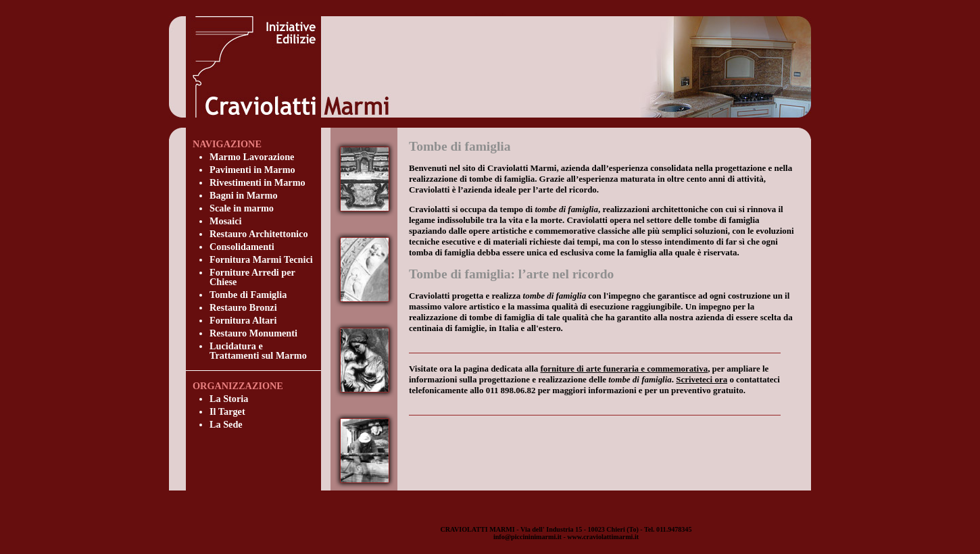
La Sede (226, 424)
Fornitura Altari (243, 320)
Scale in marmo (242, 208)
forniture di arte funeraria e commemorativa (624, 369)
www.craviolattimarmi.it (603, 537)
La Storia (229, 399)
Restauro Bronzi (243, 307)
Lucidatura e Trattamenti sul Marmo (258, 351)
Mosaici (226, 221)
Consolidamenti (242, 247)
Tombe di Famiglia (248, 295)
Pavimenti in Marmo (252, 170)
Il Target (227, 411)
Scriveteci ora (702, 379)
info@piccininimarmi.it (528, 537)
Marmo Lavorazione (252, 157)
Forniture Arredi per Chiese (252, 277)
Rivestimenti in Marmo (258, 182)
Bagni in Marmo (244, 195)
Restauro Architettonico (259, 234)
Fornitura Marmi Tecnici (261, 259)
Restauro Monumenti (253, 333)
